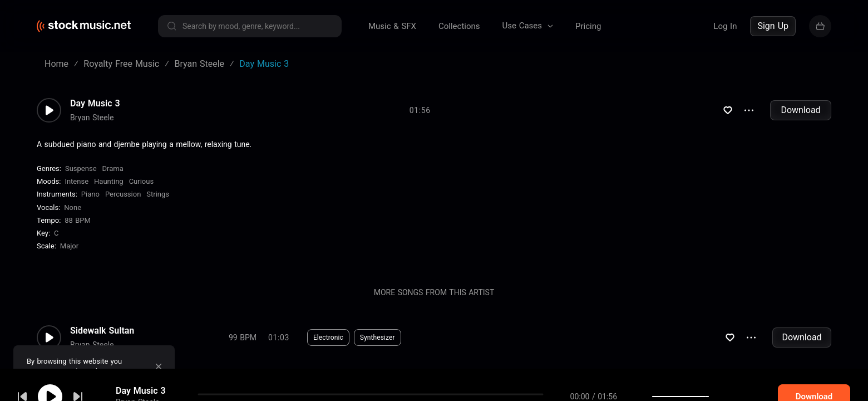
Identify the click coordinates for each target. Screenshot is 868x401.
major (69, 246)
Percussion (123, 194)
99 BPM (243, 338)
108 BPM (243, 385)
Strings (158, 194)
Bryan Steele (92, 118)
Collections (459, 26)
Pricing (588, 26)
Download (800, 110)
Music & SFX (392, 26)
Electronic (328, 338)
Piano (90, 194)
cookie (75, 371)
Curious (141, 181)
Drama (113, 168)
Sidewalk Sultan (102, 331)
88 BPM (78, 220)
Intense (77, 181)
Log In (725, 26)
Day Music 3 (95, 104)
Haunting (109, 181)
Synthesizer (378, 338)
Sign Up (773, 26)
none (73, 207)
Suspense (81, 168)
